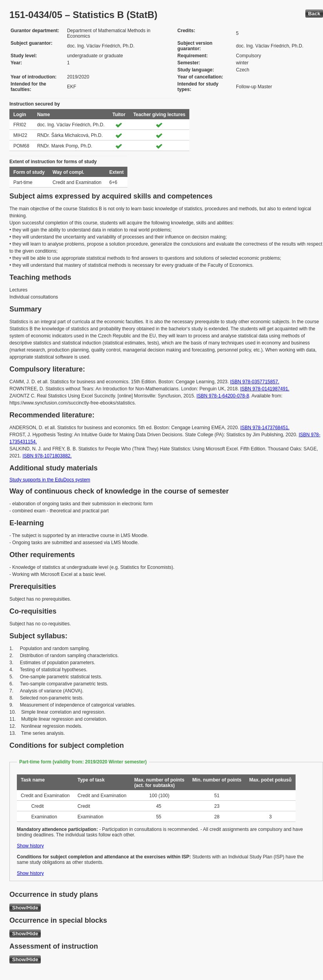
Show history (30, 846)
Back (314, 14)
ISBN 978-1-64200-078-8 (223, 396)
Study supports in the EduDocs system (50, 480)
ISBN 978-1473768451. (265, 428)
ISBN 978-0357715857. (255, 382)
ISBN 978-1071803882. (47, 456)
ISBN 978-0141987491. (265, 389)
